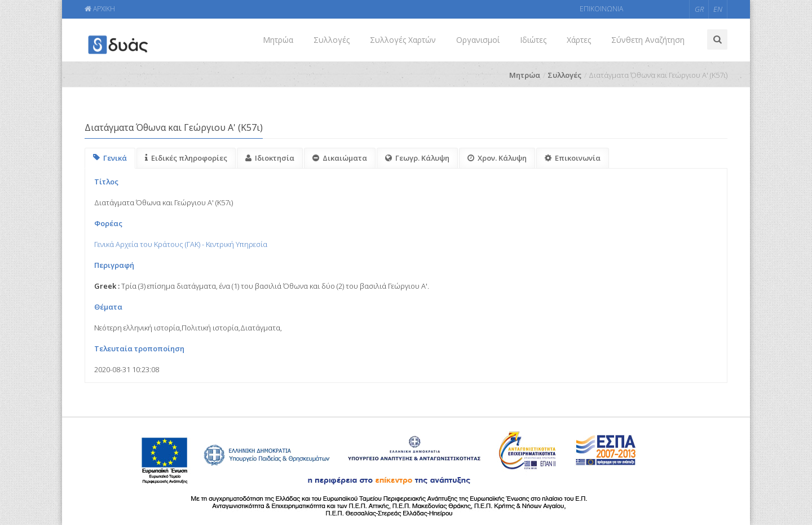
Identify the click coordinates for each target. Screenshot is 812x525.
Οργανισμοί (478, 40)
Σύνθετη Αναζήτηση (648, 40)
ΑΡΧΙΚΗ (100, 9)
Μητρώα (278, 40)
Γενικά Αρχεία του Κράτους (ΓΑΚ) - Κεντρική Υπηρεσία (181, 244)
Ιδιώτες (533, 40)
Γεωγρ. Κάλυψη (417, 158)
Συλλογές (332, 40)
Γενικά (110, 158)
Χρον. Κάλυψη (497, 158)
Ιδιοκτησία (270, 158)
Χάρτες (579, 40)
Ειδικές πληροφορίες (186, 158)
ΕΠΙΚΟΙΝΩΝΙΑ (601, 9)
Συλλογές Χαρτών (403, 40)
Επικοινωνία (573, 158)
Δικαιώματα (340, 158)
